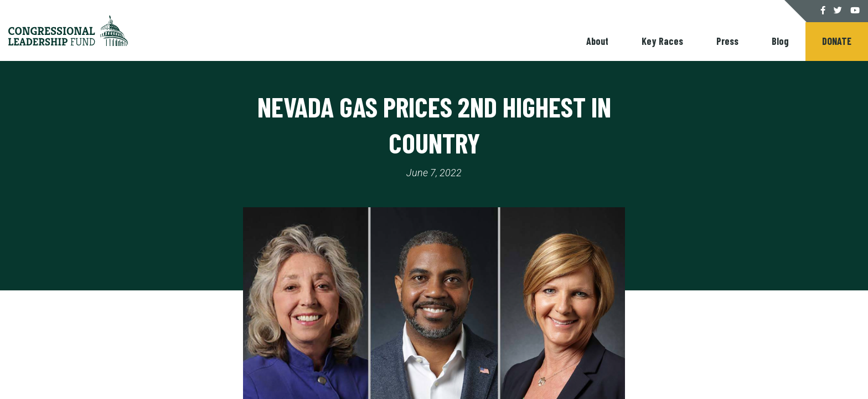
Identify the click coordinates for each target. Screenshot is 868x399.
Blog (780, 41)
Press (727, 41)
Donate (837, 41)
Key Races (662, 41)
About (597, 41)
